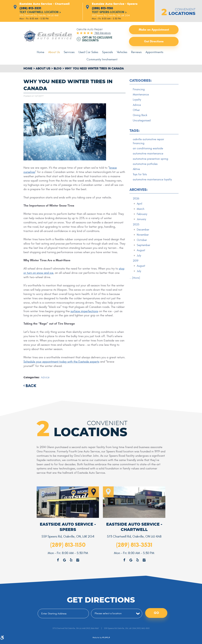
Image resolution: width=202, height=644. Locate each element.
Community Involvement (102, 59)
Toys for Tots (140, 175)
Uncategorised (142, 121)
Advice (45, 377)
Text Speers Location (109, 12)
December (143, 230)
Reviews (136, 52)
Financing (139, 89)
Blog (58, 69)
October (142, 241)
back (31, 386)
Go (156, 613)
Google (131, 560)
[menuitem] (41, 52)
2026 (136, 199)
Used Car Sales (89, 52)
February (142, 215)
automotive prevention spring (150, 159)
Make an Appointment (154, 30)
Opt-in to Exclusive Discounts (97, 39)
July (139, 256)
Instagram (144, 560)
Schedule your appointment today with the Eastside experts (61, 362)
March (141, 209)
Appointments (154, 52)
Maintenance (141, 95)
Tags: (135, 131)
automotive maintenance (148, 154)
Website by (101, 638)
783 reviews (102, 33)
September (143, 246)
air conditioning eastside (148, 149)
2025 (136, 225)
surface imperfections (84, 311)
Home (41, 52)
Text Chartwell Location (40, 12)
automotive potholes (145, 165)
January (141, 220)
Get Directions (154, 42)
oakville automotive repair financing (148, 142)
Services (70, 52)
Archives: (139, 190)
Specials (108, 52)
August (141, 251)
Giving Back (140, 116)
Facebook (124, 560)
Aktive (136, 170)
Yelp (137, 560)
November (143, 236)
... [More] (135, 279)
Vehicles (122, 52)
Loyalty (137, 100)
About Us (55, 52)
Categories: (141, 81)
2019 (136, 262)
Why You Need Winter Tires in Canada (94, 69)
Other (136, 110)
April (139, 204)
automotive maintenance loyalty (152, 180)
